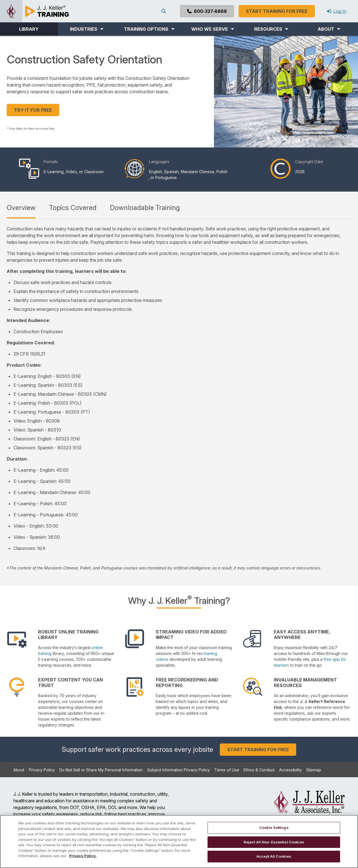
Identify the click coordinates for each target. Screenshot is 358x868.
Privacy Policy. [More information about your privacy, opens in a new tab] (83, 856)
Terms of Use (227, 770)
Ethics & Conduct (259, 770)
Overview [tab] (21, 208)
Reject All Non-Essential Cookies (274, 842)
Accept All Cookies (274, 856)
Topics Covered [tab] (73, 208)
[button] (87, 29)
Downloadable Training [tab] (145, 208)
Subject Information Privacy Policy (178, 770)
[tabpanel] (179, 398)
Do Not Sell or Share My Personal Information (101, 770)
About (19, 770)
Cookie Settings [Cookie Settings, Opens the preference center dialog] (274, 828)
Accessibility (290, 770)
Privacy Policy (42, 770)
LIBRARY (29, 29)
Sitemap (314, 770)
